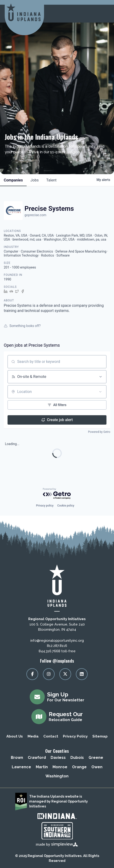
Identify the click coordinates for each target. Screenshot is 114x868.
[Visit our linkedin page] (82, 674)
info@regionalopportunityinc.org (57, 641)
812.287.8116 (57, 646)
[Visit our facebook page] (32, 674)
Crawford (37, 758)
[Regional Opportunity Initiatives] (24, 12)
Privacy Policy (75, 736)
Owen (97, 767)
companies (13, 180)
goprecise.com (35, 215)
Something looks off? (22, 326)
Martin (42, 767)
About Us (15, 736)
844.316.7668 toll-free (57, 651)
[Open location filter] (100, 392)
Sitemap (100, 736)
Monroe (60, 767)
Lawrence (21, 767)
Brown (17, 758)
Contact (51, 736)
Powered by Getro (99, 432)
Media (33, 736)
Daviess (58, 758)
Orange (79, 767)
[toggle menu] (105, 14)
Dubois (77, 758)
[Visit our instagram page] (49, 674)
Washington (57, 776)
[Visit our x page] (65, 674)
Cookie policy (66, 506)
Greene (96, 758)
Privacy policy (45, 506)
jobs (35, 180)
